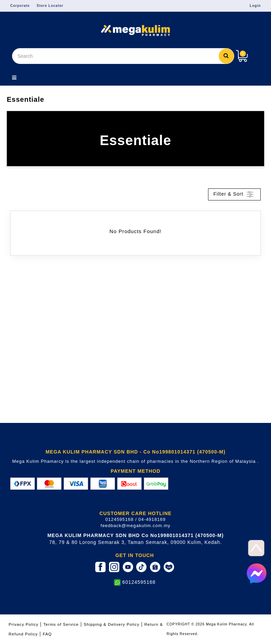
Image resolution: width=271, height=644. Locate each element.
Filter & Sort (235, 194)
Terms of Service (61, 624)
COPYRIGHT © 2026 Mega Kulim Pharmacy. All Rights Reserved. (210, 629)
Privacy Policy (24, 624)
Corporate (20, 6)
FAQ (47, 634)
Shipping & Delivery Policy (111, 624)
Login (255, 6)
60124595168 (139, 582)
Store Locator (50, 6)
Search (226, 55)
